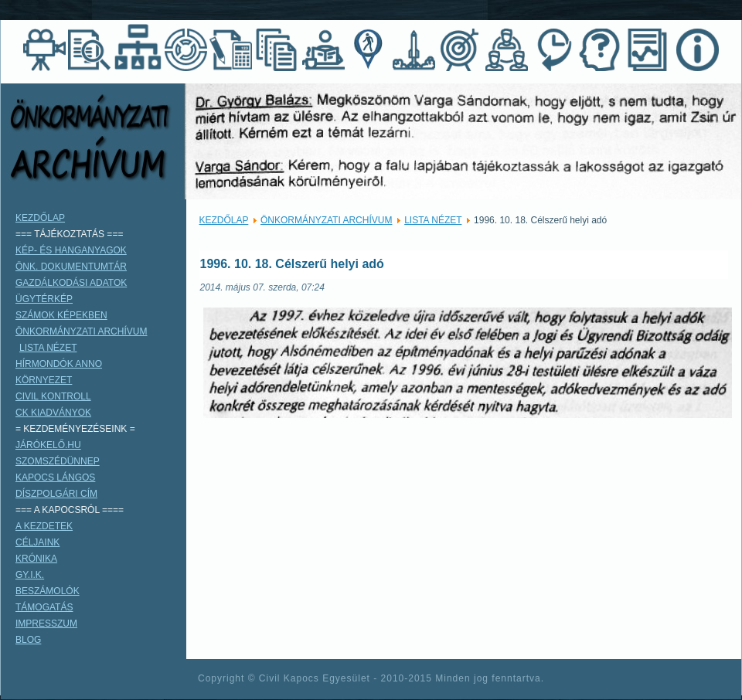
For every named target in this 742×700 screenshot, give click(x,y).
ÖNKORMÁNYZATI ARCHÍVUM (326, 220)
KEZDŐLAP (224, 220)
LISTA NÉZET (433, 220)
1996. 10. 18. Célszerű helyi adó (292, 264)
